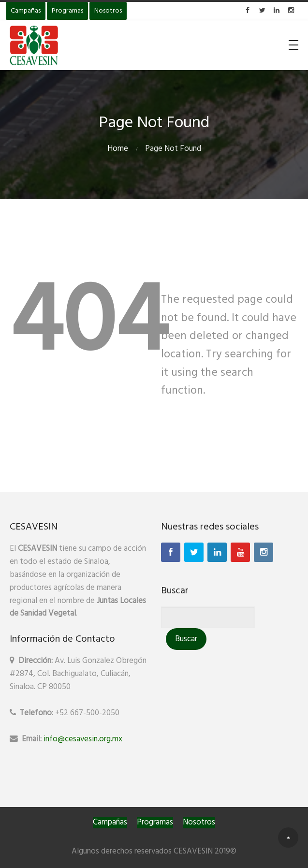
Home (118, 149)
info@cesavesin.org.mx (83, 739)
